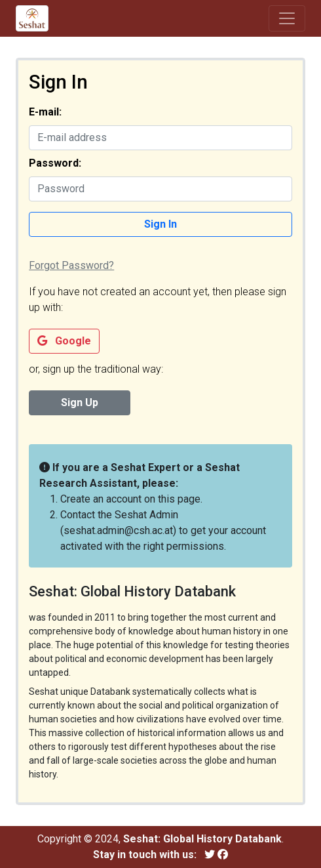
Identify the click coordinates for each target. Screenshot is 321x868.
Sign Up (80, 403)
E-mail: (45, 112)
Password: (55, 163)
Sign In (160, 224)
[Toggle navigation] (287, 18)
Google (64, 341)
